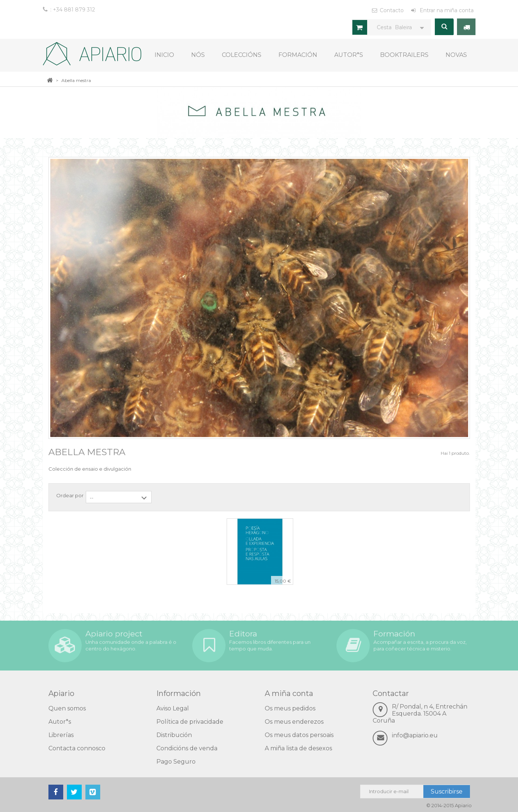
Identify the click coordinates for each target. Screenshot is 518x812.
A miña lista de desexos (298, 748)
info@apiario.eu (415, 735)
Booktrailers (404, 55)
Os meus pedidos (290, 708)
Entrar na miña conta (446, 10)
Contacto (392, 10)
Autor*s (349, 55)
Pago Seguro (176, 762)
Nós (198, 55)
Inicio (164, 55)
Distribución (174, 735)
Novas (456, 55)
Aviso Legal (173, 708)
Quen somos (67, 708)
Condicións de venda (187, 748)
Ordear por (70, 495)
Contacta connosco (77, 748)
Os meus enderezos (294, 722)
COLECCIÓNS (242, 55)
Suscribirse (447, 791)
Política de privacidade (190, 722)
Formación (298, 55)
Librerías (61, 735)
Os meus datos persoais (299, 735)
